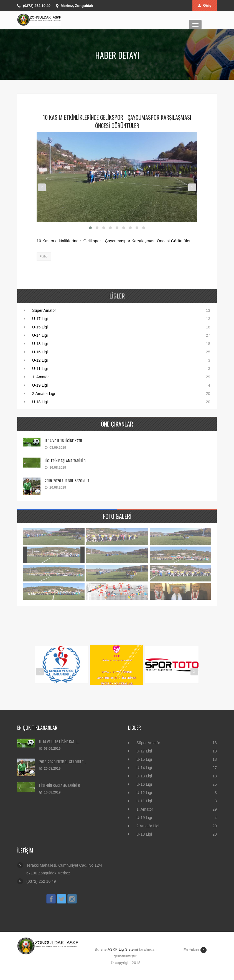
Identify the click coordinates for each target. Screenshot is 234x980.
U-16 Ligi (40, 352)
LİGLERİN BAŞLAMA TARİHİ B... (66, 460)
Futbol (44, 256)
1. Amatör (40, 377)
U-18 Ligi (40, 402)
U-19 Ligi (40, 385)
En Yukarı (195, 950)
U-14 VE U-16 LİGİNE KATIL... (65, 441)
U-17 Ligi (40, 319)
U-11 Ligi (40, 369)
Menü (195, 25)
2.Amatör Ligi (44, 394)
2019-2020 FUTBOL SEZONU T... (68, 480)
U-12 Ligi (40, 360)
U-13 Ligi (40, 344)
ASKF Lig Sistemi (123, 949)
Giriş (205, 5)
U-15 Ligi (40, 327)
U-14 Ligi (40, 335)
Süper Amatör (44, 310)
